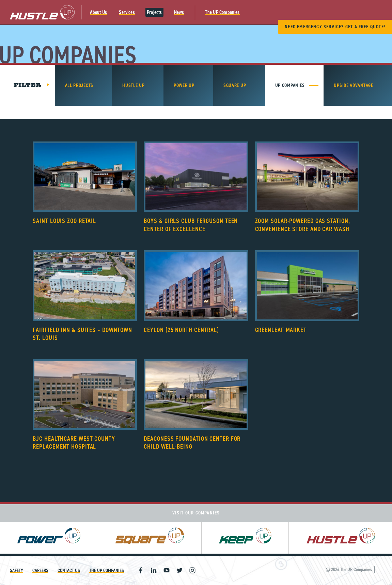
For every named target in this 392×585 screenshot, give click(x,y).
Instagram (192, 570)
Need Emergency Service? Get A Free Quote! (335, 27)
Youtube (167, 570)
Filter (27, 85)
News (179, 12)
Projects (154, 12)
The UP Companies (222, 12)
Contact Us (69, 571)
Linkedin (154, 570)
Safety (17, 571)
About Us (99, 12)
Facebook (141, 570)
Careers (40, 571)
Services (127, 12)
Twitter (179, 570)
